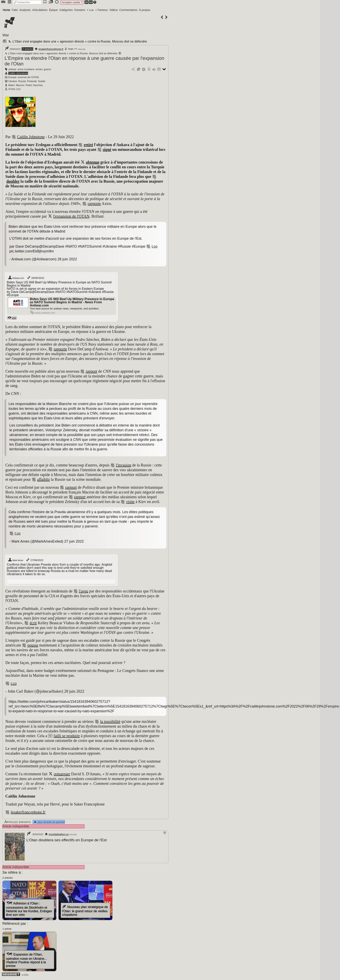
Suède (42, 81)
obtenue (93, 162)
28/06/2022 (35, 278)
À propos (144, 10)
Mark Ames (15, 560)
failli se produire (67, 736)
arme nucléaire (26, 69)
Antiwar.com (16, 278)
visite (130, 502)
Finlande (32, 81)
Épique (53, 10)
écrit (33, 623)
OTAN (12, 89)
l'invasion (124, 465)
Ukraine (13, 81)
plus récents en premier (49, 822)
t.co (155, 246)
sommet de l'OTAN (28, 77)
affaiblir (44, 479)
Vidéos (114, 10)
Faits (15, 10)
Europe (12, 77)
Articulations (40, 10)
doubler (13, 181)
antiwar (12, 69)
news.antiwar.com (42, 313)
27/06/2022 (34, 560)
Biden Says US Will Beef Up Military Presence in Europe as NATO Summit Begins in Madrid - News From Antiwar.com (72, 302)
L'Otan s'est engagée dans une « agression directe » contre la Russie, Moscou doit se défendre (77, 41)
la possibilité (110, 721)
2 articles (27, 49)
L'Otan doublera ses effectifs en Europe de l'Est (67, 840)
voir (12, 318)
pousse (33, 645)
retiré (88, 145)
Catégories (66, 10)
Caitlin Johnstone (18, 73)
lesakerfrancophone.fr (51, 49)
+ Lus (90, 10)
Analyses (25, 10)
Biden (12, 85)
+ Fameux (101, 10)
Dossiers (80, 10)
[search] (27, 2)
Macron (20, 85)
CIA (18, 89)
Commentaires (128, 10)
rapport (91, 371)
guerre (47, 69)
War (6, 35)
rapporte (94, 204)
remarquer (62, 774)
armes (39, 69)
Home (6, 10)
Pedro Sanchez (34, 85)
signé (107, 149)
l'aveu (84, 591)
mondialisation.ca (59, 834)
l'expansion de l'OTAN (71, 216)
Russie (22, 81)
